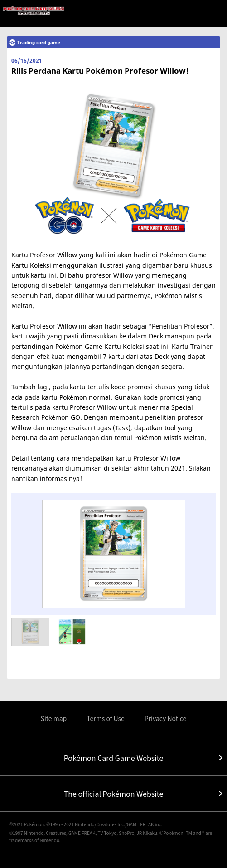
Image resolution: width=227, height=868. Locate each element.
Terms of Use (106, 718)
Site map (54, 718)
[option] (114, 554)
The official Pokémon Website (114, 794)
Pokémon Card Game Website (114, 758)
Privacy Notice (166, 718)
